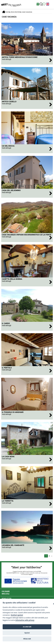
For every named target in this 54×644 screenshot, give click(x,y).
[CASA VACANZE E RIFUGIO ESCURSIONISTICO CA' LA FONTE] (27, 238)
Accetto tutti (27, 627)
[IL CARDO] (27, 326)
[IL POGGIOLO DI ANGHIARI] (27, 415)
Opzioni (27, 633)
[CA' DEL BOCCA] (27, 149)
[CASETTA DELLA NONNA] (27, 282)
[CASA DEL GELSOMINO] (27, 193)
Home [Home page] (6, 12)
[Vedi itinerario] (44, 4)
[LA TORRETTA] (27, 504)
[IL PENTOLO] (27, 371)
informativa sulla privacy (25, 620)
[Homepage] (11, 4)
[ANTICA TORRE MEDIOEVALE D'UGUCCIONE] (27, 60)
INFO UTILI (6, 594)
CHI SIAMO (6, 591)
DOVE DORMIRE (16, 12)
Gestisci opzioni (17, 615)
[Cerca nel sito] (41, 4)
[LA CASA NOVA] (27, 459)
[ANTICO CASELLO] (27, 104)
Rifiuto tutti (27, 639)
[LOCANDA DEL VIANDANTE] (27, 548)
